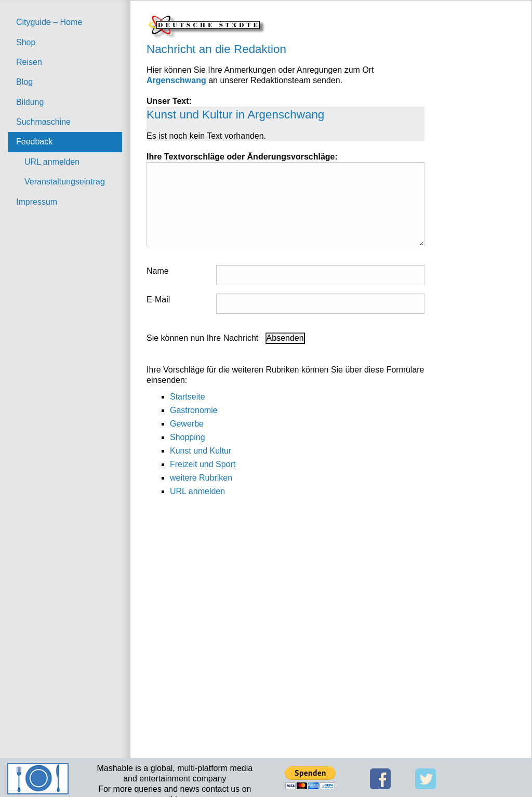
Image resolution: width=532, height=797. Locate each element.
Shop (26, 42)
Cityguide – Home (49, 22)
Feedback (34, 142)
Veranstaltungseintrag (65, 182)
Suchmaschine (43, 122)
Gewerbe (187, 424)
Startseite (188, 397)
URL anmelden (52, 162)
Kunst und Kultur (201, 451)
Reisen (29, 62)
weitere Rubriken (201, 478)
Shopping (188, 437)
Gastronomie (194, 410)
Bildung (30, 102)
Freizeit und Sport (203, 464)
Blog (24, 82)
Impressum (37, 202)
